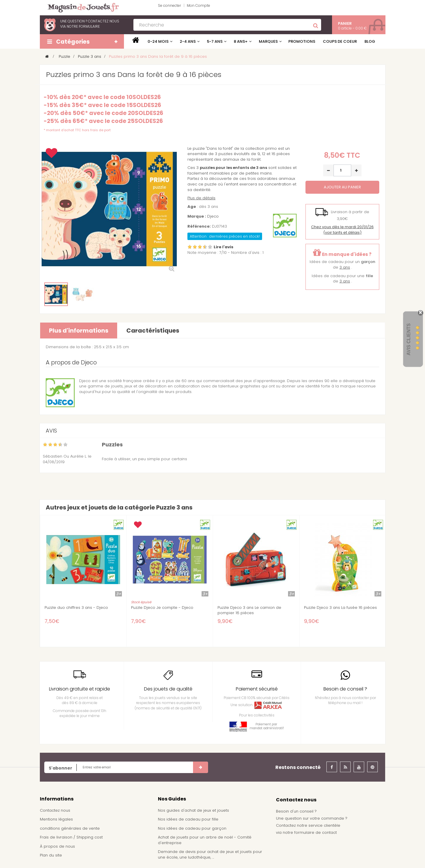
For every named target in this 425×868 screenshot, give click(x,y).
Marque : (197, 216)
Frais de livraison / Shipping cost (71, 837)
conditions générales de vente (70, 828)
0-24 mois (158, 41)
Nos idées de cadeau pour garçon (192, 828)
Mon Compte (198, 5)
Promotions (302, 41)
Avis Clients (409, 340)
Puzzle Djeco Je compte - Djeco (162, 608)
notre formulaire (83, 26)
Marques (268, 41)
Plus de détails (201, 198)
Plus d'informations (79, 331)
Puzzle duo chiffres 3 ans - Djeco (76, 608)
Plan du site (51, 855)
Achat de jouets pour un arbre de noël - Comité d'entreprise (205, 840)
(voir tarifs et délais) (342, 230)
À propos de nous (57, 846)
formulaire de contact (316, 832)
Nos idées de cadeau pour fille (188, 819)
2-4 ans (188, 41)
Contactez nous (55, 810)
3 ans (345, 267)
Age (192, 207)
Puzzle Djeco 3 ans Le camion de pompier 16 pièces (249, 610)
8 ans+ (241, 41)
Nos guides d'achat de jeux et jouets (193, 810)
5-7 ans (215, 41)
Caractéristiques (153, 331)
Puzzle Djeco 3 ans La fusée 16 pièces (340, 608)
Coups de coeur (340, 41)
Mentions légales (56, 819)
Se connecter (169, 5)
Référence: (199, 226)
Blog (370, 41)
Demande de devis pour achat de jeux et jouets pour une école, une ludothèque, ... (210, 854)
